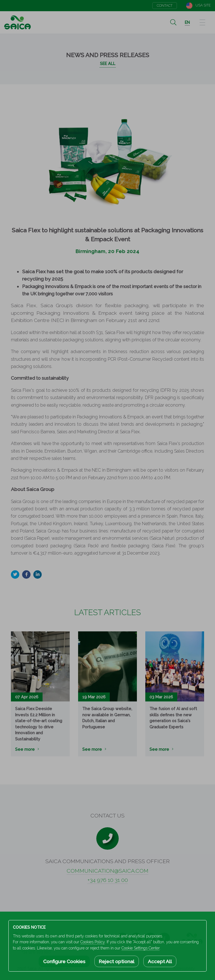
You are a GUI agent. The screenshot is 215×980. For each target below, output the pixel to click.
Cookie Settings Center (141, 948)
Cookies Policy (93, 942)
